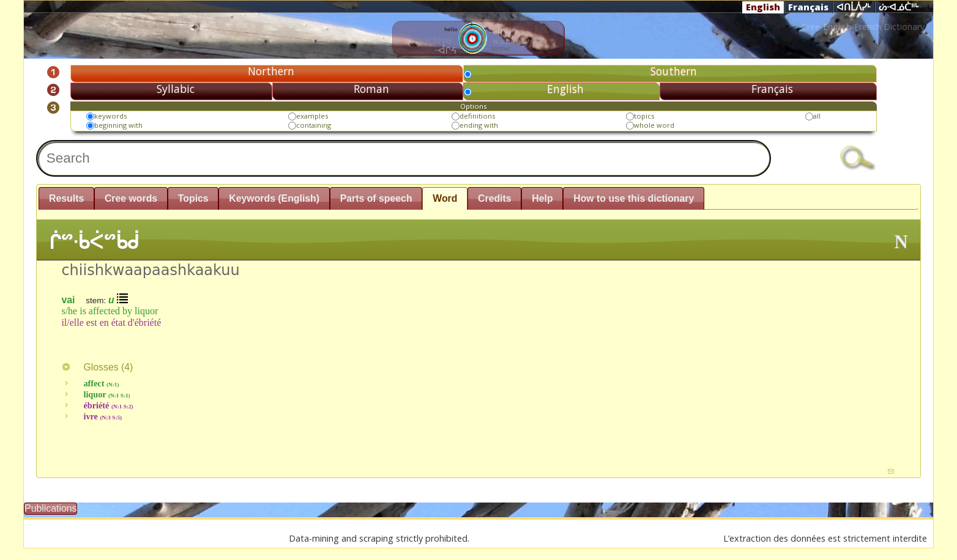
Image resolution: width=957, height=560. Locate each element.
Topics (193, 198)
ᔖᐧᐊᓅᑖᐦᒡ (899, 7)
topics (644, 116)
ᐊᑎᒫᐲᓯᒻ (854, 7)
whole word (654, 125)
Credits (495, 198)
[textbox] (404, 158)
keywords (110, 116)
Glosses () (97, 367)
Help (542, 198)
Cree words (131, 198)
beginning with (118, 125)
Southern (674, 71)
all (817, 116)
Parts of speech (376, 198)
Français (808, 7)
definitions (477, 116)
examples (312, 116)
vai (68, 300)
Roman (371, 89)
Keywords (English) (274, 198)
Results (66, 198)
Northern (271, 71)
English (763, 7)
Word (445, 198)
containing (314, 125)
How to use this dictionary (634, 198)
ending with (479, 125)
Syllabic (176, 89)
